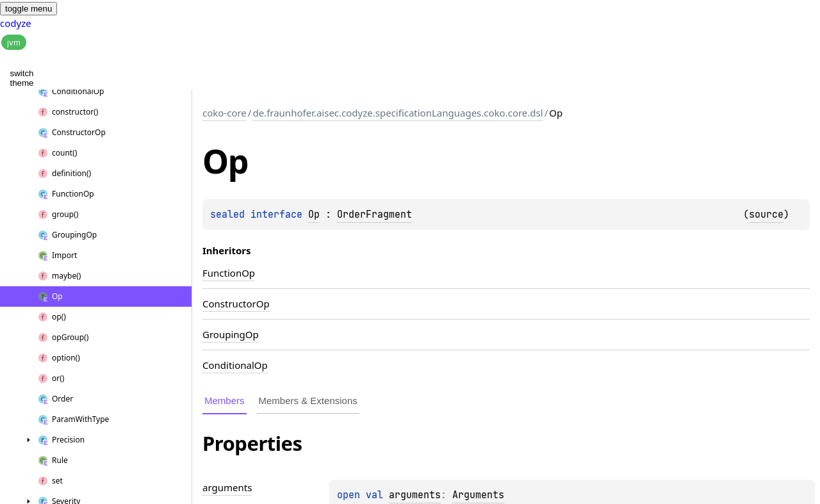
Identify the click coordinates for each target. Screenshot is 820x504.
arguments (415, 495)
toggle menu (29, 9)
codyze (16, 23)
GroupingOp (231, 334)
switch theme (22, 78)
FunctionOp (229, 273)
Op (314, 215)
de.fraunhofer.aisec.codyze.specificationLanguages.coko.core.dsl (398, 113)
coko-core (225, 113)
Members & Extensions (308, 401)
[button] (58, 65)
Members (225, 401)
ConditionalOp (235, 365)
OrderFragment (374, 215)
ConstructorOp (236, 304)
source (766, 215)
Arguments (478, 495)
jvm (14, 43)
